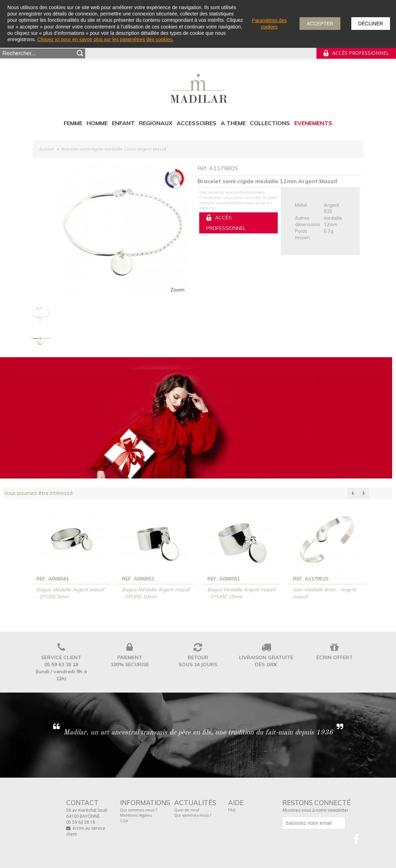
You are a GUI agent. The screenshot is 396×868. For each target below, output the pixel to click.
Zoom (177, 290)
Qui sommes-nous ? (139, 810)
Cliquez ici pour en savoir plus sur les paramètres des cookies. (106, 39)
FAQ (232, 810)
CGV (124, 821)
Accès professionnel (361, 53)
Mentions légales (136, 815)
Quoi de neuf (187, 810)
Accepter (320, 24)
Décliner (371, 24)
